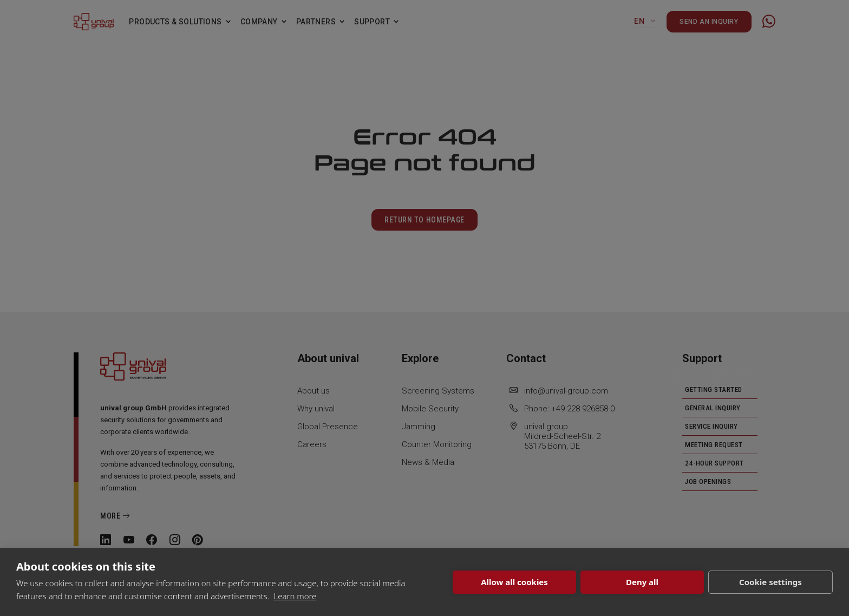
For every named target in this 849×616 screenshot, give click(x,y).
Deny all (642, 582)
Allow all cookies (514, 582)
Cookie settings (770, 582)
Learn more (295, 596)
